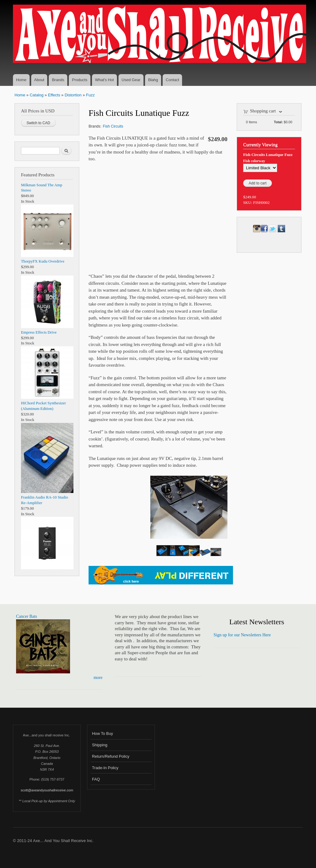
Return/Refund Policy (111, 756)
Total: (279, 122)
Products (80, 80)
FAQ (96, 779)
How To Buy (102, 733)
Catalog (37, 95)
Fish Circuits (113, 126)
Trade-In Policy (105, 768)
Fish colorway (254, 161)
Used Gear (131, 80)
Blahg (153, 80)
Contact (172, 80)
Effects (54, 95)
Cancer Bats (27, 616)
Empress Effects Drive (39, 332)
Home (21, 80)
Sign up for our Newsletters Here (242, 635)
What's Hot (104, 80)
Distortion (73, 95)
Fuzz (90, 95)
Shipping (100, 745)
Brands (58, 80)
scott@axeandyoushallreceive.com (47, 790)
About (39, 80)
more (98, 678)
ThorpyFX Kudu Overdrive (43, 261)
